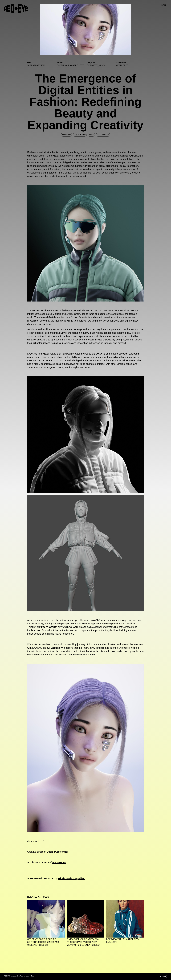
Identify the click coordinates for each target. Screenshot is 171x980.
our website (53, 648)
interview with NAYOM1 (55, 627)
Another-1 (125, 354)
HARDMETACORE (95, 354)
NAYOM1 (134, 156)
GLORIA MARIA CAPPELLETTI (71, 65)
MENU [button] (164, 5)
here (25, 976)
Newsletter (66, 135)
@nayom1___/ (35, 841)
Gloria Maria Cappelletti (72, 878)
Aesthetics (122, 65)
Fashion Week (103, 135)
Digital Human (80, 135)
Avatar (91, 135)
